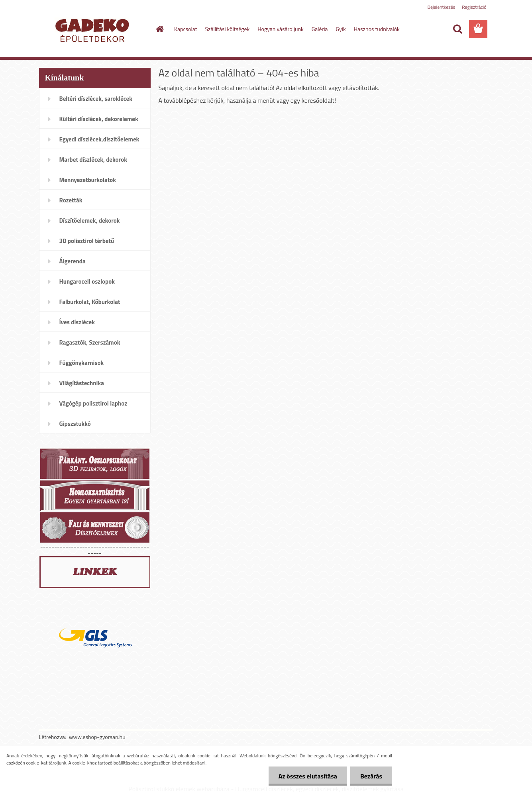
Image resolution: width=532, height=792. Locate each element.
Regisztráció (474, 7)
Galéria (320, 29)
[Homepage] (159, 29)
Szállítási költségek (228, 29)
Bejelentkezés (442, 7)
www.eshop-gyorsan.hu (97, 737)
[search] (457, 29)
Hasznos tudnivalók (377, 29)
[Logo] (94, 29)
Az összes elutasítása (308, 776)
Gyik (341, 29)
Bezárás (371, 776)
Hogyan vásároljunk (280, 29)
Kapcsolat (186, 29)
